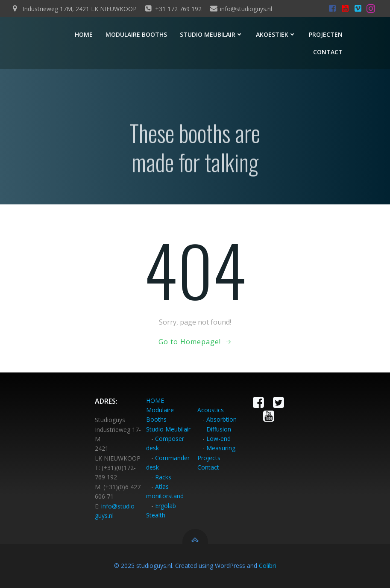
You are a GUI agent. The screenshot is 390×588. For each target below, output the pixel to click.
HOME (155, 400)
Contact (328, 52)
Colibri (267, 566)
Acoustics (211, 410)
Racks (163, 477)
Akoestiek (276, 34)
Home (84, 34)
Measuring (221, 448)
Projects (209, 458)
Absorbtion (221, 419)
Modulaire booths (136, 34)
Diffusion (219, 429)
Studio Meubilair (168, 429)
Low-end (218, 439)
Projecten (326, 34)
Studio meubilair (211, 34)
